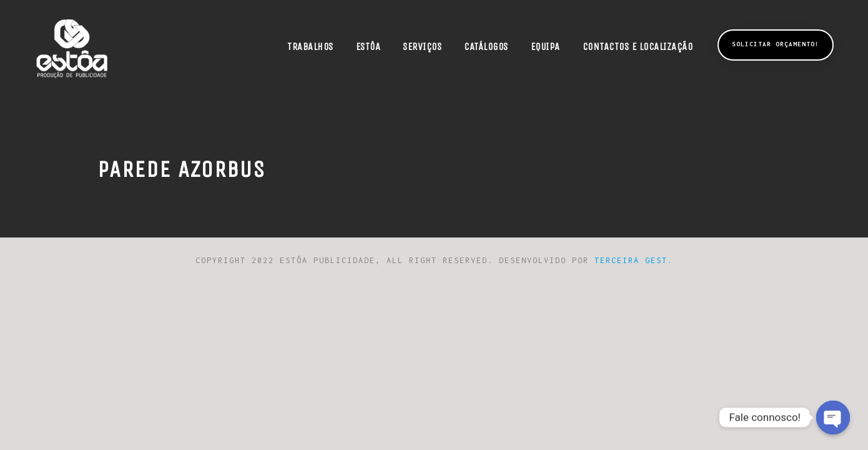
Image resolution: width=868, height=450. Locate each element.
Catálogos (486, 47)
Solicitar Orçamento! (776, 44)
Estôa (368, 47)
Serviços (422, 47)
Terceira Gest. (634, 260)
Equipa (545, 47)
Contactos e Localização (638, 47)
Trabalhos (310, 47)
